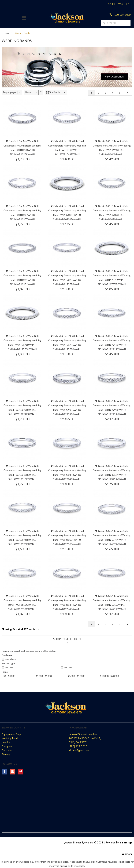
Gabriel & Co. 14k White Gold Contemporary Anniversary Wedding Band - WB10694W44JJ (112, 146)
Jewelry (6, 742)
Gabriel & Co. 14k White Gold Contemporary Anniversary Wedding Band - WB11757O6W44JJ (22, 340)
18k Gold (66, 668)
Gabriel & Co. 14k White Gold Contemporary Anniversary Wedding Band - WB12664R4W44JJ (67, 600)
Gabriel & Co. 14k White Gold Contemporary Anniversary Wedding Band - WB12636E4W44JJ (67, 535)
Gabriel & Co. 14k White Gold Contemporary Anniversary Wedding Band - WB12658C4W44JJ (22, 600)
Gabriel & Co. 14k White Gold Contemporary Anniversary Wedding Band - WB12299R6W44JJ (112, 405)
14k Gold (7, 668)
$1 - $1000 (9, 676)
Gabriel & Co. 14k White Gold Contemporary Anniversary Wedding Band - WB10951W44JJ (22, 275)
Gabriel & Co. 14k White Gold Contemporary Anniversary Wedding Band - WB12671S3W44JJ (112, 600)
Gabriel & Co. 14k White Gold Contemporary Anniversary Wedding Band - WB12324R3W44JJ (67, 470)
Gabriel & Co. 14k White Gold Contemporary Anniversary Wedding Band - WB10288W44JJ (22, 146)
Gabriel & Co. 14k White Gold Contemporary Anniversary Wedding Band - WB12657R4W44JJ (112, 535)
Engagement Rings (11, 734)
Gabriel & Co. (9, 659)
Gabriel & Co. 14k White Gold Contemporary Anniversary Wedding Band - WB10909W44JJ (112, 211)
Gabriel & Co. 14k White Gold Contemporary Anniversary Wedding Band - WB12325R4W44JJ (112, 470)
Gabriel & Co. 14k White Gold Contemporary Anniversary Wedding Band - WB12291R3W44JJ (112, 340)
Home (6, 33)
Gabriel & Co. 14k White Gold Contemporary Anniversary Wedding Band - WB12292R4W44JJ (22, 405)
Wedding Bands (10, 738)
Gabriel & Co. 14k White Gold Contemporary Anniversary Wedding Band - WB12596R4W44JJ (22, 535)
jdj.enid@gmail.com (79, 750)
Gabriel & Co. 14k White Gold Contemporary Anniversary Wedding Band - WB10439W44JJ (67, 146)
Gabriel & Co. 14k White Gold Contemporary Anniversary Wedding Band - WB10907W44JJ (22, 211)
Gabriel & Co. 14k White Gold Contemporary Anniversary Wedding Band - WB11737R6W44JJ (67, 275)
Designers (7, 746)
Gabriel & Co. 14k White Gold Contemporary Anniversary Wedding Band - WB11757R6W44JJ (67, 340)
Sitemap (6, 754)
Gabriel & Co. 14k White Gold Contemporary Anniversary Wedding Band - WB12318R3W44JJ (22, 470)
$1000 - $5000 (44, 676)
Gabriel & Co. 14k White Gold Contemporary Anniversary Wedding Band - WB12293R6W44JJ (67, 405)
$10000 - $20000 (109, 676)
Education (7, 750)
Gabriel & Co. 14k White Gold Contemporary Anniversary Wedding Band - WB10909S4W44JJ (67, 211)
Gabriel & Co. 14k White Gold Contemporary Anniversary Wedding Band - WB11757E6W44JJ (112, 275)
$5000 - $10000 (77, 676)
